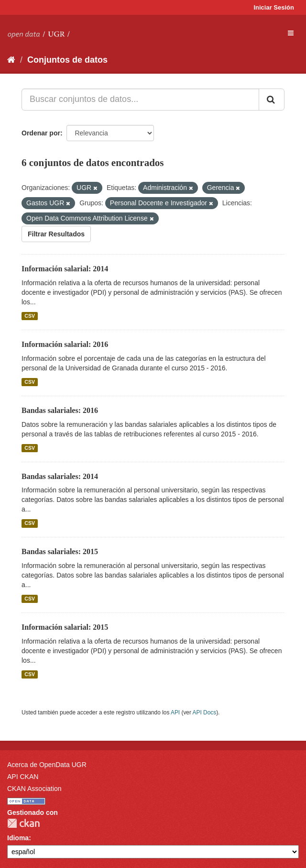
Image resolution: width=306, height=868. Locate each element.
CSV (30, 316)
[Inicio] (11, 60)
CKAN (23, 823)
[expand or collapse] (291, 33)
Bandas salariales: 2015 (60, 551)
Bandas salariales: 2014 (60, 476)
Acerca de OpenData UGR (47, 765)
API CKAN (23, 777)
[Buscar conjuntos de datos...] (140, 100)
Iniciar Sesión (274, 7)
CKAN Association (34, 789)
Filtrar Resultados (56, 234)
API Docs (205, 712)
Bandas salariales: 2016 (60, 410)
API (175, 712)
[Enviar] (272, 100)
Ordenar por (41, 133)
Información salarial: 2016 (65, 344)
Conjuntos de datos (67, 60)
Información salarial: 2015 (65, 627)
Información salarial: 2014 (65, 269)
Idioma (18, 838)
